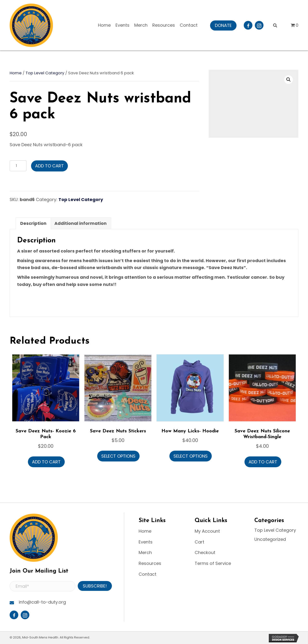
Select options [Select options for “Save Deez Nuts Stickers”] (118, 456)
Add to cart (49, 166)
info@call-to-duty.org (42, 602)
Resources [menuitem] (150, 563)
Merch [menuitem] (145, 552)
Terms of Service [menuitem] (213, 563)
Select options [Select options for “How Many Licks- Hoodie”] (191, 456)
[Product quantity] (18, 166)
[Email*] (42, 586)
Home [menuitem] (145, 531)
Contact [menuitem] (148, 574)
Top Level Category (45, 73)
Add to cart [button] (46, 462)
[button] (223, 25)
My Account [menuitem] (207, 531)
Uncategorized (270, 539)
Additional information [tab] (80, 223)
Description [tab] (33, 223)
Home (16, 73)
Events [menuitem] (146, 542)
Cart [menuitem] (199, 542)
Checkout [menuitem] (205, 552)
